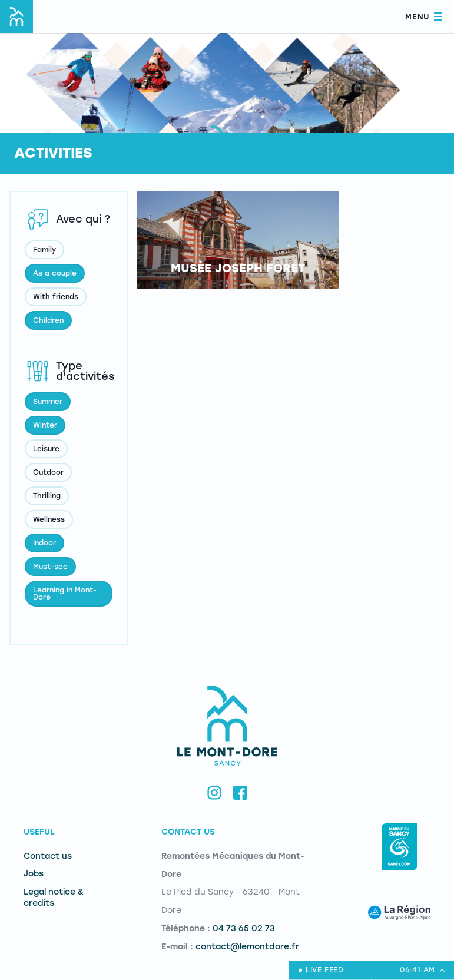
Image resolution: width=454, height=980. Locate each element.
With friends (56, 297)
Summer (48, 402)
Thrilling (47, 496)
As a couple (55, 273)
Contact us (48, 856)
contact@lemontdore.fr (247, 947)
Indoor (44, 543)
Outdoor (48, 472)
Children (48, 320)
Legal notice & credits (54, 898)
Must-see (50, 567)
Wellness (49, 519)
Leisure (46, 449)
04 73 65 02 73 (244, 928)
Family (44, 250)
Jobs (34, 874)
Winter (45, 425)
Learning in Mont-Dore (65, 594)
